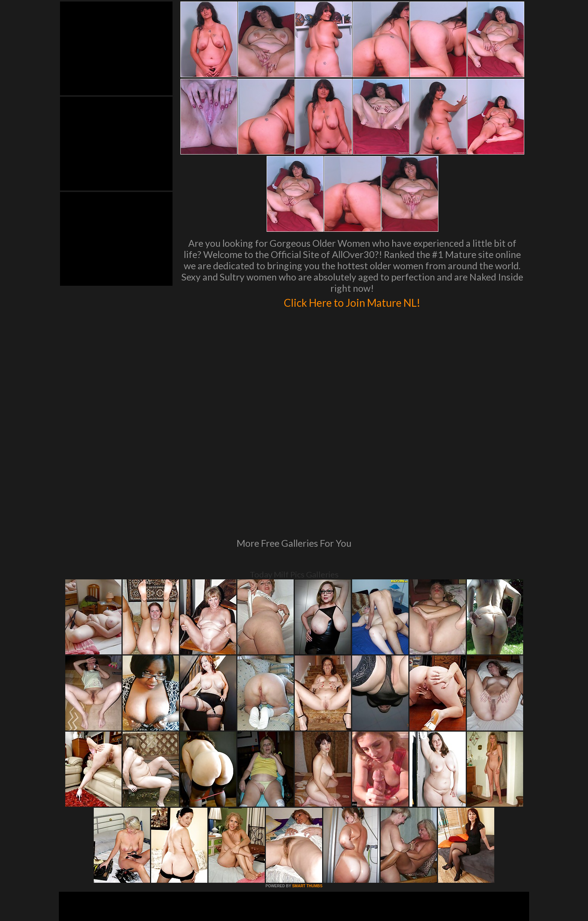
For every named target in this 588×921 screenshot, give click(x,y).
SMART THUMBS (307, 784)
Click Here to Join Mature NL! (352, 301)
